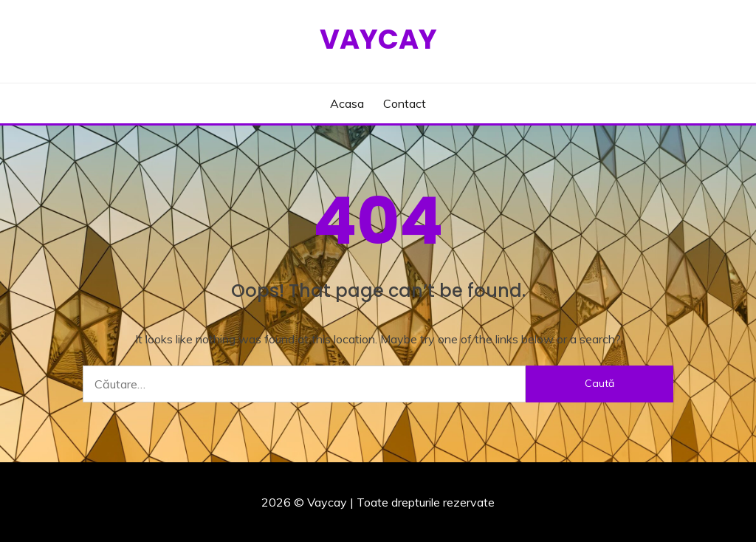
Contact (405, 103)
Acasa (347, 103)
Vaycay (378, 39)
